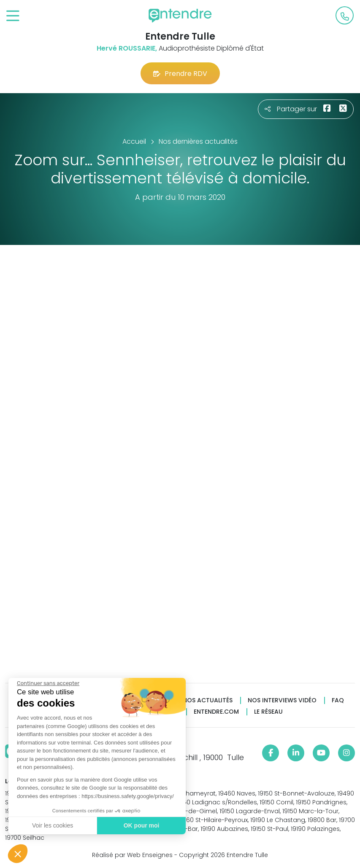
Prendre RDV (180, 74)
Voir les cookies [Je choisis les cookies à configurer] (52, 825)
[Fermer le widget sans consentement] (48, 683)
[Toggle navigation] (13, 16)
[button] (18, 854)
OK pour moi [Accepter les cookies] (141, 825)
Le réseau (268, 712)
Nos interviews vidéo (282, 700)
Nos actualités (208, 700)
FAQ (338, 700)
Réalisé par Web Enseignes (132, 855)
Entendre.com (216, 712)
